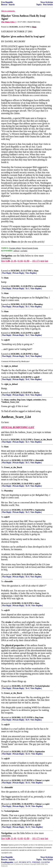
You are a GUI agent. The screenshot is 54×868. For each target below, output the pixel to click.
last (47, 261)
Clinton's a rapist (42, 780)
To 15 (28, 827)
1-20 (8, 261)
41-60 (20, 261)
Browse (4, 5)
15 (2, 686)
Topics (39, 5)
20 (2, 825)
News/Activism (47, 2)
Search (12, 5)
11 (2, 484)
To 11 (28, 754)
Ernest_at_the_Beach (43, 440)
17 (2, 752)
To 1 (27, 289)
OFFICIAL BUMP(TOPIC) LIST (18, 427)
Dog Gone (39, 717)
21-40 (13, 261)
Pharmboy (39, 304)
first (3, 261)
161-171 (36, 261)
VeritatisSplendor (42, 686)
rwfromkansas (40, 286)
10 (2, 460)
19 (2, 804)
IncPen (38, 574)
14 (2, 603)
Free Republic (7, 2)
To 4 (27, 356)
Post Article (48, 5)
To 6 (27, 379)
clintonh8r (39, 460)
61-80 (27, 261)
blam (36, 271)
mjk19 (37, 333)
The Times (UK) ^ (9, 22)
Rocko (37, 393)
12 (2, 510)
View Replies (31, 273)
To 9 (27, 486)
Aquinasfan (40, 510)
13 (2, 574)
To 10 (28, 606)
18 (2, 780)
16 (2, 717)
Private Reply (18, 273)
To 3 (27, 512)
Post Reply (7, 273)
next (42, 261)
